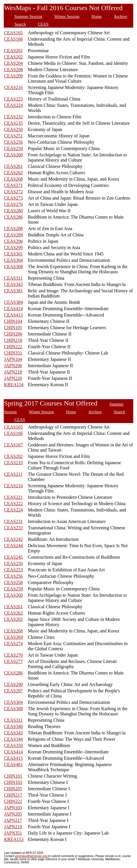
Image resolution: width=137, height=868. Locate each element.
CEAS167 (13, 445)
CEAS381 (13, 291)
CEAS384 (13, 302)
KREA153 (14, 839)
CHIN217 (13, 795)
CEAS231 (13, 521)
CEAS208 (13, 70)
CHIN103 (13, 782)
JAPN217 (13, 820)
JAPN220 (13, 378)
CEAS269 (13, 637)
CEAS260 (13, 155)
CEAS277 (13, 661)
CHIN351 (13, 353)
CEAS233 (13, 528)
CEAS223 (13, 99)
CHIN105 (13, 328)
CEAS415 (13, 315)
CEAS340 (13, 726)
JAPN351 (13, 833)
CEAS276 (13, 204)
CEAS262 (13, 173)
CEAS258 (13, 582)
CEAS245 (13, 557)
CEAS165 (13, 33)
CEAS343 (13, 284)
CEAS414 (13, 309)
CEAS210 (13, 463)
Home (96, 16)
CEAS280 (13, 211)
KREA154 (14, 385)
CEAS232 (13, 117)
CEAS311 (13, 278)
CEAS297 (13, 691)
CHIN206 (13, 334)
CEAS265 (13, 619)
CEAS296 (13, 241)
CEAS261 (13, 166)
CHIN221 (13, 801)
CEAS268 (13, 179)
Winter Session (67, 16)
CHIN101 (13, 776)
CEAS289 (13, 235)
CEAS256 (13, 142)
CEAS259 (13, 148)
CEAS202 (13, 57)
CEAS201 (13, 51)
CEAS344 (13, 739)
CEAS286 (13, 217)
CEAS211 (13, 474)
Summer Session (28, 16)
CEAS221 (13, 497)
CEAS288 (13, 229)
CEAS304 (13, 260)
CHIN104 (13, 321)
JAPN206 (13, 366)
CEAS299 (13, 248)
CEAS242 (13, 539)
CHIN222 (13, 347)
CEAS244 (13, 546)
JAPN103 (13, 808)
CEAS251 (13, 136)
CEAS (43, 24)
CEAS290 (13, 684)
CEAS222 (13, 504)
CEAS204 (13, 63)
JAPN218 (13, 372)
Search (20, 24)
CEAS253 (13, 570)
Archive (120, 16)
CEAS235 (13, 123)
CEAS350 (13, 745)
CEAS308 (13, 267)
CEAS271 (13, 185)
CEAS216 (13, 87)
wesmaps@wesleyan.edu (31, 856)
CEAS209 (13, 76)
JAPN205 (13, 814)
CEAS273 (13, 198)
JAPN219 (13, 827)
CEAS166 (13, 39)
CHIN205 (13, 789)
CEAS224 (13, 105)
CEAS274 (13, 644)
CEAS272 (13, 192)
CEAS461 (13, 764)
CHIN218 (13, 340)
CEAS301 (13, 254)
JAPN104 (13, 359)
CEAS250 (13, 129)
